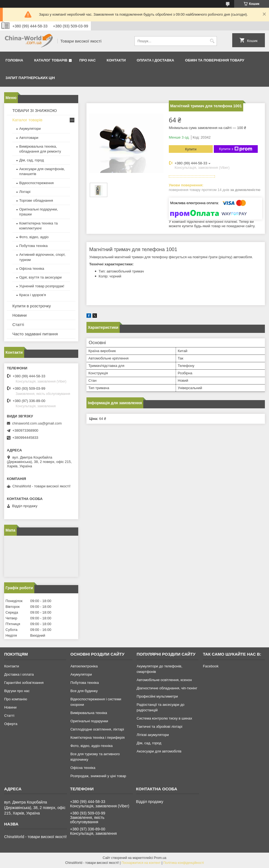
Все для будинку (84, 691)
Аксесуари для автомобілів (159, 751)
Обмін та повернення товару (215, 60)
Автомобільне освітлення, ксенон (164, 680)
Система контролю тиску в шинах (164, 718)
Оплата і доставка (155, 60)
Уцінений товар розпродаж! (42, 286)
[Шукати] (212, 41)
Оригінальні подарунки (89, 721)
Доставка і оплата (19, 674)
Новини (19, 315)
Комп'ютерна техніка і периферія (97, 738)
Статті (18, 325)
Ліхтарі (25, 192)
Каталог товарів (51, 60)
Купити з (236, 149)
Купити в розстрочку (32, 306)
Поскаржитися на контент (141, 863)
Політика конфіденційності (184, 863)
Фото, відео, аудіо (34, 237)
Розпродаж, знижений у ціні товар (98, 776)
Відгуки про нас (17, 691)
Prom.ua (160, 858)
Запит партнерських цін (30, 78)
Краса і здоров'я (33, 295)
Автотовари (29, 138)
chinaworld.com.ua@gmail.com (37, 423)
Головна (14, 60)
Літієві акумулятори (153, 735)
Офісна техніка (32, 269)
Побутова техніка (33, 246)
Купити (191, 149)
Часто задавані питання (35, 334)
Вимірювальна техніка (89, 713)
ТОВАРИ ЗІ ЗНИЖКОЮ (35, 110)
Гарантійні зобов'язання (24, 683)
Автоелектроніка (84, 666)
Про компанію (16, 699)
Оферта (11, 724)
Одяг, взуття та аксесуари (40, 277)
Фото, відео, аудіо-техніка (91, 746)
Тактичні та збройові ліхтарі (159, 727)
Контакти (116, 60)
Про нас (87, 60)
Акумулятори (30, 129)
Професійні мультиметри (157, 696)
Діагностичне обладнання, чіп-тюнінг (167, 688)
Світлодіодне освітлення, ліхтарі (97, 729)
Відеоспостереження (37, 183)
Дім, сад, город (32, 160)
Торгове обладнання (36, 200)
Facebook (211, 666)
